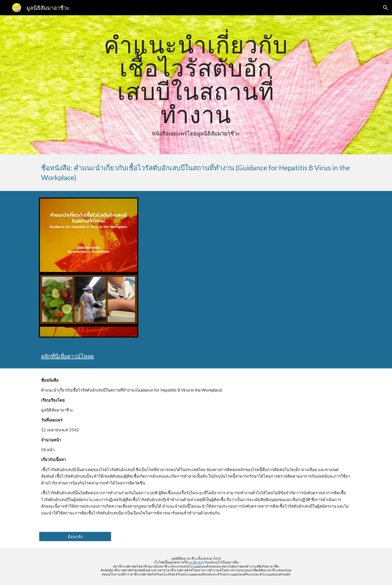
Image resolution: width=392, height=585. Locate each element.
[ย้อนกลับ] (75, 536)
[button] (385, 8)
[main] (196, 85)
